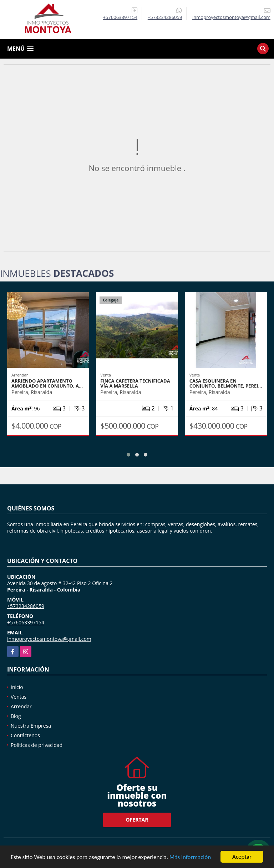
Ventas (19, 697)
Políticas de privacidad (37, 745)
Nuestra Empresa (31, 726)
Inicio (17, 687)
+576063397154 (120, 17)
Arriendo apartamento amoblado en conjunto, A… (47, 383)
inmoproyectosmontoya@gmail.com (49, 639)
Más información (190, 857)
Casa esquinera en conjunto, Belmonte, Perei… (226, 383)
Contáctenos (25, 735)
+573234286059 (165, 17)
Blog (16, 716)
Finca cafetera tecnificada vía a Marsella (135, 383)
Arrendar (21, 706)
